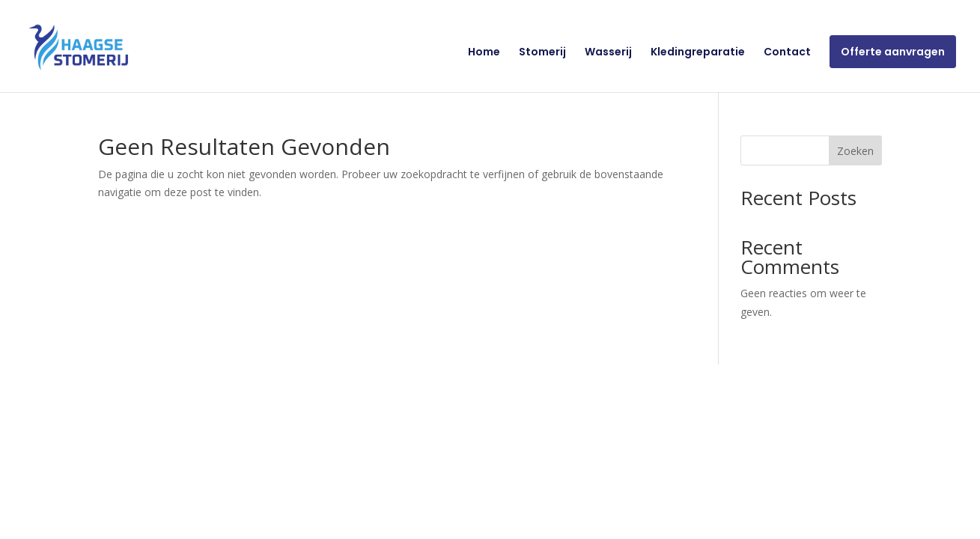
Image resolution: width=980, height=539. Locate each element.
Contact (787, 53)
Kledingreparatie (698, 53)
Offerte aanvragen (893, 52)
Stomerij (542, 53)
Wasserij (608, 53)
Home (484, 53)
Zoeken (855, 151)
